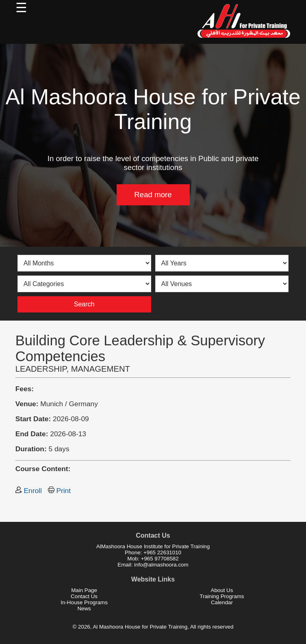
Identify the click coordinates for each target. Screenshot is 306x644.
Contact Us (84, 596)
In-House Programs (84, 602)
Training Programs (222, 596)
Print (59, 491)
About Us (222, 590)
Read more (153, 195)
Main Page (84, 590)
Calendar (222, 602)
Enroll (29, 491)
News (84, 608)
